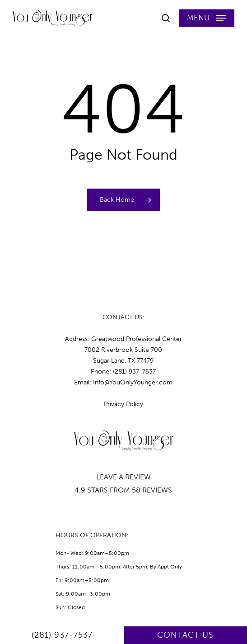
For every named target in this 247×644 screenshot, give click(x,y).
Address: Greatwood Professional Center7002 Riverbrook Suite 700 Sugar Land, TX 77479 (123, 350)
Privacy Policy (123, 404)
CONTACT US (185, 635)
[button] (207, 18)
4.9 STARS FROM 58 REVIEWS (123, 490)
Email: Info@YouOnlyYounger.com (123, 382)
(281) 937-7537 (62, 635)
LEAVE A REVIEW (123, 477)
